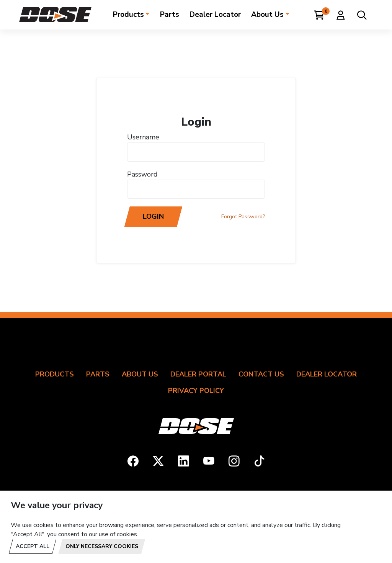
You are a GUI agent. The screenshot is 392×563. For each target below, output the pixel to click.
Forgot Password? (243, 217)
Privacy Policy (196, 391)
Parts (170, 15)
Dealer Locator (215, 15)
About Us (267, 15)
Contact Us (261, 374)
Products (128, 15)
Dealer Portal (198, 374)
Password (142, 174)
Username (143, 137)
